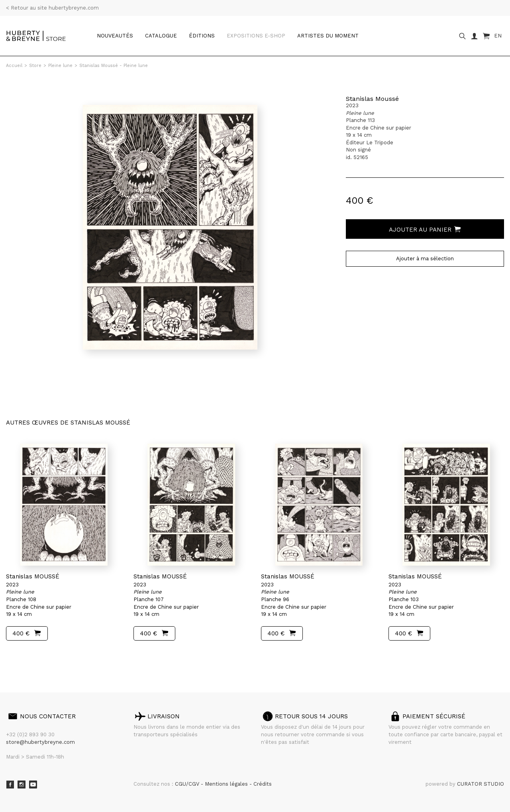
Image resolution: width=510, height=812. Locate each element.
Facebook (10, 784)
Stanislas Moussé (372, 99)
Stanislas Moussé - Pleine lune (114, 66)
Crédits (263, 784)
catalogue (161, 36)
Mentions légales (227, 784)
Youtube (33, 784)
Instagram (22, 784)
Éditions (202, 36)
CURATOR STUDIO (481, 784)
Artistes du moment (328, 36)
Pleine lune (60, 66)
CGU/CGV (188, 784)
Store (35, 66)
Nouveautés (115, 36)
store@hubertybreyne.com (40, 742)
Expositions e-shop (256, 36)
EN (498, 36)
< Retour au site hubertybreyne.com (52, 8)
